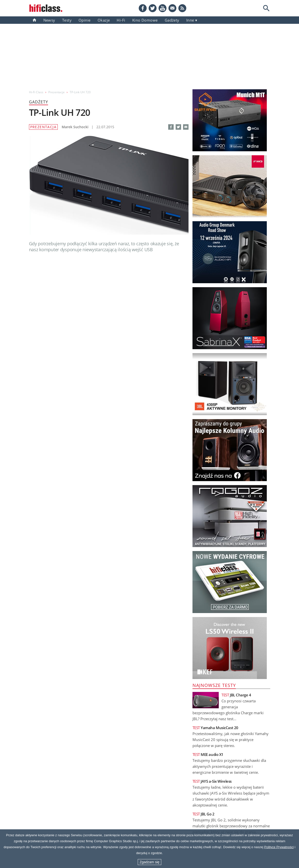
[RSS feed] (182, 8)
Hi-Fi (121, 20)
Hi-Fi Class (36, 92)
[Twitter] (153, 8)
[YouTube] (163, 8)
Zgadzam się (149, 862)
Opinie (85, 20)
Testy (67, 20)
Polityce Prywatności (279, 847)
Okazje (104, 20)
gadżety (172, 20)
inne (190, 20)
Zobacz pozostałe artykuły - (151, 569)
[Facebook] (143, 8)
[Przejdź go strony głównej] (46, 8)
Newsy (49, 20)
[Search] (266, 8)
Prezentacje (56, 92)
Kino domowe (145, 20)
